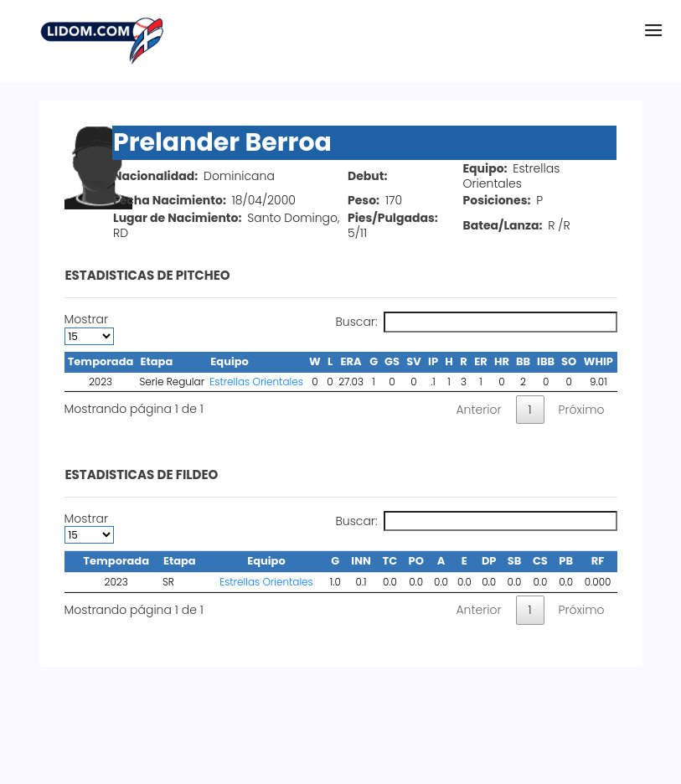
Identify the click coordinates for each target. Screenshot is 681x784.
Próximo (582, 410)
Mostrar (89, 328)
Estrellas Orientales (256, 382)
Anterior (478, 410)
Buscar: (476, 322)
